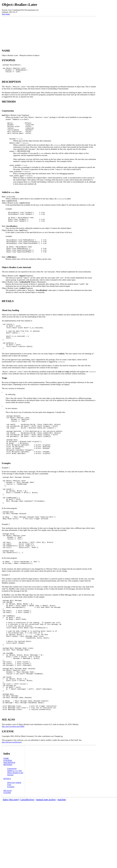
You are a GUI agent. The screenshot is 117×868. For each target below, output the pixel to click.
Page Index (6, 14)
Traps (9, 851)
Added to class (15, 837)
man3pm (62, 866)
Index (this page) (11, 866)
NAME (6, 825)
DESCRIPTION (9, 829)
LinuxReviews (27, 866)
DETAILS (7, 845)
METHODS (8, 831)
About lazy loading (14, 849)
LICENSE (7, 859)
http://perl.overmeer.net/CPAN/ (13, 793)
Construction (12, 835)
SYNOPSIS (8, 827)
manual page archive (46, 866)
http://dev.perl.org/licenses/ (12, 808)
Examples (11, 853)
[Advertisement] (49, 31)
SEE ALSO (8, 857)
